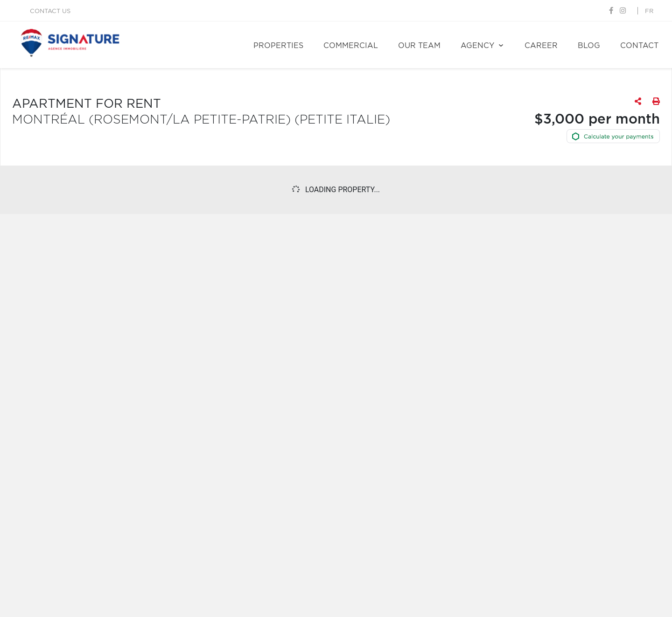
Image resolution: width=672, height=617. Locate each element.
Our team (419, 46)
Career (541, 46)
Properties (278, 46)
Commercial (351, 46)
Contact (639, 46)
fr (649, 11)
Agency (477, 46)
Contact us (50, 11)
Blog (589, 46)
